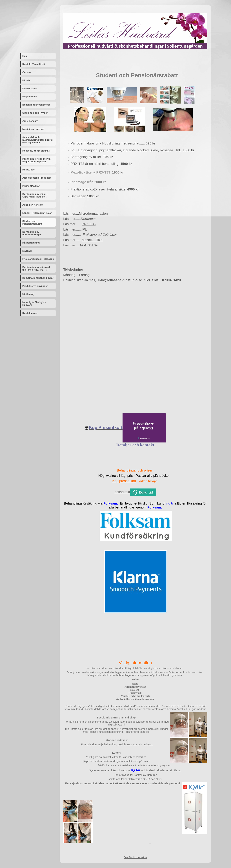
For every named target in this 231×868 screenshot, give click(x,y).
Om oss (27, 72)
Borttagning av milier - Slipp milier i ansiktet (35, 195)
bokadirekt (122, 492)
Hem (25, 56)
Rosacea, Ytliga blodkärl (36, 151)
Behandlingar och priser (36, 105)
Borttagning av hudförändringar (32, 233)
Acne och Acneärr (33, 205)
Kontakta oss (30, 313)
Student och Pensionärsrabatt (32, 222)
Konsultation (30, 88)
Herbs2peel (29, 170)
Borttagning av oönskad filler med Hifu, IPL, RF (36, 268)
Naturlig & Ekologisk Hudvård (34, 304)
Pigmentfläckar (31, 186)
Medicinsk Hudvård (33, 129)
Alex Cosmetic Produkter (37, 178)
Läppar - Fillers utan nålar (37, 213)
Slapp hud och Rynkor (35, 113)
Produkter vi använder (35, 286)
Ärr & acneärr (30, 121)
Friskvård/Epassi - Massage (38, 259)
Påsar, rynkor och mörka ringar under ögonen (36, 160)
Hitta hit (27, 80)
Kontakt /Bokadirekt (34, 64)
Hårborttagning (31, 243)
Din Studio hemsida (135, 857)
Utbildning (28, 294)
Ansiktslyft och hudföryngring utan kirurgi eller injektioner (37, 140)
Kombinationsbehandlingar (38, 278)
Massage (27, 251)
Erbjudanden (30, 97)
